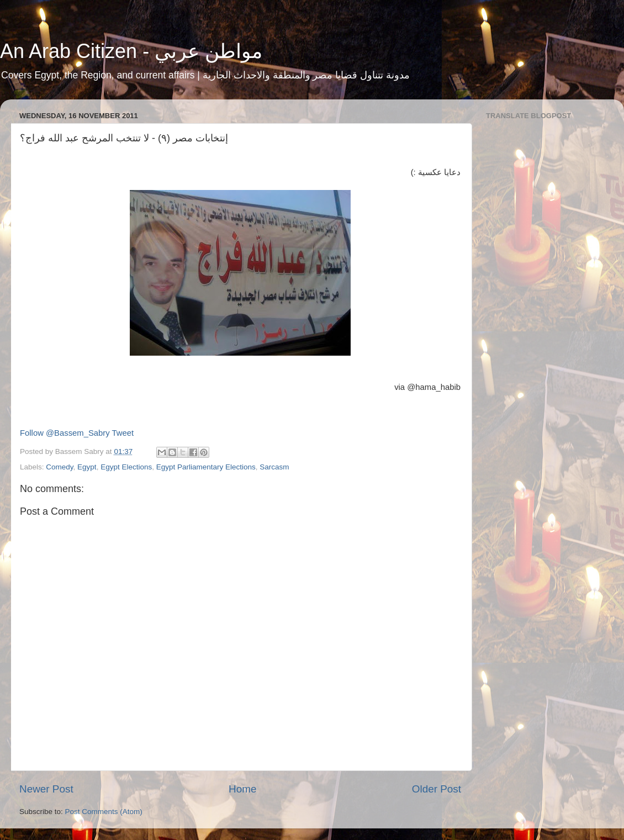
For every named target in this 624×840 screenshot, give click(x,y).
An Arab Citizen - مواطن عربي (131, 51)
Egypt (87, 467)
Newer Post (46, 789)
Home (242, 789)
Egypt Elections (126, 467)
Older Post (437, 789)
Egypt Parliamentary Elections (206, 467)
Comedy (59, 467)
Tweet (123, 433)
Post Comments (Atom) (104, 812)
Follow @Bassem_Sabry (65, 433)
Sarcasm (274, 467)
